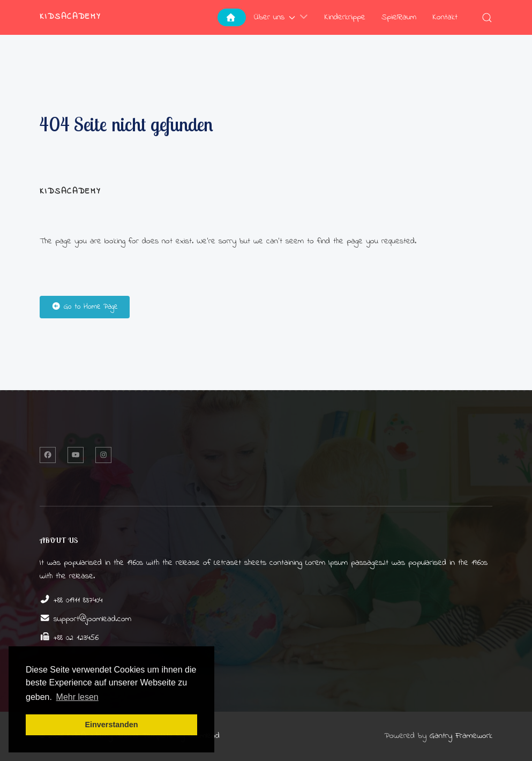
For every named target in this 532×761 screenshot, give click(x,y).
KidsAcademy (70, 192)
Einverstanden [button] (111, 725)
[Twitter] (76, 455)
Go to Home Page (85, 307)
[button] (487, 17)
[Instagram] (103, 455)
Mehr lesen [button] (77, 697)
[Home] (232, 17)
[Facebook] (48, 455)
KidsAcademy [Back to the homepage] (70, 17)
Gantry (461, 736)
